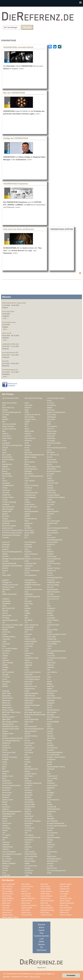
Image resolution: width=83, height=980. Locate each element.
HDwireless (6, 589)
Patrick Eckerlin (27, 908)
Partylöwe (50, 745)
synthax (5, 819)
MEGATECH (7, 705)
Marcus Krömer (27, 901)
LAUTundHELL (52, 644)
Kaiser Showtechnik (31, 625)
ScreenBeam (7, 788)
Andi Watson (26, 884)
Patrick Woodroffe (47, 908)
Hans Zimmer (26, 894)
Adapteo (5, 410)
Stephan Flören (8, 915)
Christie (5, 488)
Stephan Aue (64, 912)
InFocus (5, 613)
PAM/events (6, 743)
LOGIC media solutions (33, 672)
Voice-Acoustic (30, 852)
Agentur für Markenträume (56, 412)
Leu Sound (51, 656)
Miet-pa (27, 708)
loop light (5, 675)
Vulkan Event (52, 856)
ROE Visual (29, 776)
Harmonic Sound (8, 587)
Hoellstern (6, 599)
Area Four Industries (9, 424)
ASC (26, 426)
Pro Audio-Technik (53, 755)
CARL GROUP (30, 481)
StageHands (51, 811)
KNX (26, 632)
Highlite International (9, 594)
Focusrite (5, 561)
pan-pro (50, 743)
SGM (49, 790)
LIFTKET (50, 660)
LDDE (27, 651)
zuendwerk (28, 873)
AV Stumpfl (51, 441)
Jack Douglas (45, 894)
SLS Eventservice (53, 800)
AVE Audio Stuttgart (54, 443)
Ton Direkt (50, 828)
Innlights (27, 613)
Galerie (42, 930)
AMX (4, 422)
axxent (49, 450)
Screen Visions (52, 785)
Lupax (49, 677)
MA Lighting (6, 682)
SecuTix (27, 788)
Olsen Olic (6, 908)
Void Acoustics (52, 852)
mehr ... (6, 318)
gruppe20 (5, 580)
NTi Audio (50, 729)
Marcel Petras (7, 901)
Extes (27, 549)
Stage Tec (28, 811)
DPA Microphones (31, 519)
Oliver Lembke (46, 905)
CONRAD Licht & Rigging (56, 497)
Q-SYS (5, 764)
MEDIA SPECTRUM (54, 698)
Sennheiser (6, 790)
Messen (41, 944)
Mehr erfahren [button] (35, 977)
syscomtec (28, 819)
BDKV (4, 462)
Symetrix (50, 816)
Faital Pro (50, 552)
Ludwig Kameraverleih (32, 677)
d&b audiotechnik (8, 507)
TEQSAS (28, 826)
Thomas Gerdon (46, 915)
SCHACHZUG (7, 783)
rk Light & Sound (30, 774)
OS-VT (27, 738)
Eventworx (28, 545)
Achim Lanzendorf (8, 884)
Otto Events (51, 738)
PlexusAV (50, 750)
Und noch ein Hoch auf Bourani (19, 229)
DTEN (27, 521)
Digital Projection (53, 511)
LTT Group (6, 677)
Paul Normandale (66, 908)
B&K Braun (51, 452)
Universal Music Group (32, 837)
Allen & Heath (29, 417)
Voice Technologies (9, 852)
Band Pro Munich (8, 460)
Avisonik (5, 448)
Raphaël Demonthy (47, 910)
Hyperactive (6, 601)
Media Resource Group (33, 698)
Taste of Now (7, 823)
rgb (48, 771)
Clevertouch (51, 490)
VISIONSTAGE (7, 847)
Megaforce (51, 703)
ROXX (4, 778)
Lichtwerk (5, 660)
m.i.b (49, 679)
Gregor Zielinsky (46, 891)
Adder (27, 410)
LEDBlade (50, 653)
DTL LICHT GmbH (53, 521)
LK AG (27, 670)
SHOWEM (28, 793)
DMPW (27, 516)
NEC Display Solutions (10, 722)
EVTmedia (28, 547)
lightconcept (51, 663)
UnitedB (5, 837)
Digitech (5, 514)
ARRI (26, 424)
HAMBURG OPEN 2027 (11, 344)
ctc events (50, 504)
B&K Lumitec (7, 455)
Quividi (49, 764)
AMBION (5, 419)
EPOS (27, 535)
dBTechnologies (8, 509)
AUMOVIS (28, 441)
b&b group (28, 452)
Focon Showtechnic (54, 559)
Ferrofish (50, 554)
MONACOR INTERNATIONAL (35, 715)
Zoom (4, 873)
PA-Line (27, 741)
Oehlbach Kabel (8, 734)
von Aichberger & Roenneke (12, 854)
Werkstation (6, 861)
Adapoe (50, 408)
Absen (27, 403)
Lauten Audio (29, 644)
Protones (28, 762)
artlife (49, 424)
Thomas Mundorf (66, 915)
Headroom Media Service (33, 589)
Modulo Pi (6, 715)
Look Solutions (52, 672)
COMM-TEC (6, 495)
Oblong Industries (31, 731)
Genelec (27, 568)
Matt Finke (44, 903)
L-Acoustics (6, 639)
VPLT (49, 854)
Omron (5, 736)
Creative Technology (9, 502)
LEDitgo (5, 656)
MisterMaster (29, 710)
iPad (41, 933)
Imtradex (28, 608)
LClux (27, 649)
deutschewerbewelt (31, 511)
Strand (49, 814)
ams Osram (51, 419)
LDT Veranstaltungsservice (56, 651)
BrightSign (28, 471)
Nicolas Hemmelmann (29, 905)
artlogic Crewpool (8, 426)
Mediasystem (29, 701)
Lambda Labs (52, 639)
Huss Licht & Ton (53, 599)
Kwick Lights (51, 637)
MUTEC (50, 719)
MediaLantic (6, 701)
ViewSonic (6, 845)
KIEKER (5, 630)
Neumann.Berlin (8, 724)
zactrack (27, 868)
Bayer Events (52, 460)
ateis (4, 431)
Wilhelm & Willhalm (9, 863)
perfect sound (29, 748)
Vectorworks (29, 840)
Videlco (50, 842)
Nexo (26, 724)
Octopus (50, 731)
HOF (26, 599)
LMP (49, 670)
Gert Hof (24, 891)
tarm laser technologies (33, 821)
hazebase (28, 587)
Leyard (5, 658)
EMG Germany (52, 530)
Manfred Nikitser (8, 898)
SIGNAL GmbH (7, 800)
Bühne (41, 927)
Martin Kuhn (6, 903)
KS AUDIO (28, 634)
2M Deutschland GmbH (10, 398)
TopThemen (41, 950)
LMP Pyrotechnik (8, 672)
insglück (50, 613)
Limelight (5, 667)
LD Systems (6, 651)
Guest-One (51, 580)
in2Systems (51, 608)
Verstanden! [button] (71, 975)
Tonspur (5, 830)
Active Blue (28, 405)
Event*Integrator (30, 542)
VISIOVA (50, 847)
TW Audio (50, 835)
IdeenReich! (6, 604)
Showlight (50, 793)
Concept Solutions (53, 495)
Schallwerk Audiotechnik (33, 783)
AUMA (4, 441)
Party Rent (28, 745)
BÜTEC (50, 476)
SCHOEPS (28, 785)
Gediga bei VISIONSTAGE (16, 138)
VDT (4, 840)
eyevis (49, 549)
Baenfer (50, 457)
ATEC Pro (50, 429)
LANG (4, 641)
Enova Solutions (53, 533)
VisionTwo (28, 847)
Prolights (5, 759)
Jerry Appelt (64, 894)
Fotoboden (51, 561)
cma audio (6, 493)
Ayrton (4, 452)
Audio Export (51, 434)
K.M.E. (49, 623)
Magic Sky (51, 686)
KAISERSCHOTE (53, 625)
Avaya (27, 443)
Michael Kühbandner (67, 903)
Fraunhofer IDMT (31, 563)
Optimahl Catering (31, 736)
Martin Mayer (26, 903)
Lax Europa (29, 646)
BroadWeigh (6, 474)
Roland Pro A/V (52, 776)
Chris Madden (45, 886)
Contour (5, 500)
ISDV (26, 615)
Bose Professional (31, 469)
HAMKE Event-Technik (10, 585)
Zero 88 (5, 871)
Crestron (28, 502)
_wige (27, 875)
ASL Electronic (52, 426)
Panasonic (6, 745)
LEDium (27, 656)
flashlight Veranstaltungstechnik (13, 559)
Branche (41, 925)
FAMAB (5, 554)
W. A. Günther (7, 859)
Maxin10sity (6, 696)
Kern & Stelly (29, 627)
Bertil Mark (44, 884)
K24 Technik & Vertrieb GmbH (13, 625)
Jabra (27, 618)
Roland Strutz (26, 912)
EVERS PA (51, 545)
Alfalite (4, 417)
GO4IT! (27, 573)
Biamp (27, 464)
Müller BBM (6, 719)
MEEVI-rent (6, 703)
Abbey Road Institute (9, 403)
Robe (49, 774)
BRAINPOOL (52, 469)
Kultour (27, 637)
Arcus (49, 422)
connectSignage (30, 497)
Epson (49, 535)
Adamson (28, 408)
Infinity (27, 611)
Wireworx (50, 863)
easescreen (29, 523)
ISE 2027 (5, 361)
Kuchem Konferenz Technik (56, 634)
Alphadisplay (51, 417)
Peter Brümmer (7, 910)
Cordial (49, 500)
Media (41, 942)
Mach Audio (29, 682)
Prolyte (27, 759)
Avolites (27, 450)
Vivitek (27, 849)
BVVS (27, 478)
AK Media (6, 415)
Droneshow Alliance (9, 521)
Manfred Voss (45, 898)
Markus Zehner (52, 691)
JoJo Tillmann (26, 896)
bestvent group (52, 462)
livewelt (5, 670)
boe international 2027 (10, 353)
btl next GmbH (7, 476)
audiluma (5, 434)
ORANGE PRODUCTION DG (12, 738)
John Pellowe (7, 896)
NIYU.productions (31, 726)
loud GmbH (28, 675)
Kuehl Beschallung (9, 637)
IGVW (4, 606)
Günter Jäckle (65, 891)
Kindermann (29, 630)
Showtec (50, 795)
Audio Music (6, 436)
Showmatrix (6, 795)
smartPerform (29, 802)
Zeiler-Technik (52, 868)
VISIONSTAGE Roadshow (16, 184)
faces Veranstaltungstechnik (12, 552)
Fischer (27, 556)
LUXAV (5, 679)
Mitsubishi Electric (53, 710)
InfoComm (51, 611)
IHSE (26, 606)
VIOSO (27, 845)
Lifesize (27, 660)
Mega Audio (29, 703)
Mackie (49, 682)
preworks (5, 755)
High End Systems (53, 592)
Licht (41, 939)
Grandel (50, 573)
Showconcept (7, 793)
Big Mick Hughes (66, 884)
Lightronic (50, 665)
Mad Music (28, 684)
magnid (50, 689)
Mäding (50, 684)
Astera (27, 429)
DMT (49, 516)
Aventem (28, 445)
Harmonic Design (53, 585)
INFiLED (5, 611)
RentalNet (6, 771)
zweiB (49, 873)
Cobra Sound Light (31, 493)
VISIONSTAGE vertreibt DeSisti (18, 47)
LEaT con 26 (7, 333)
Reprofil (27, 771)
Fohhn (27, 561)
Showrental (28, 795)
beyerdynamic (7, 464)
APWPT (27, 422)
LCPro (49, 649)
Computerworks (30, 495)
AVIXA (27, 448)
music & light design (32, 719)
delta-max (50, 509)
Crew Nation (51, 502)
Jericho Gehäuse (53, 620)
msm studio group (53, 717)
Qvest (4, 767)
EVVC (49, 547)
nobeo (49, 726)
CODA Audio (51, 493)
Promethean (51, 759)
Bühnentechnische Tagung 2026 (14, 303)
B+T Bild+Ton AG (53, 455)
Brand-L (5, 471)
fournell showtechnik (9, 563)
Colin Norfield (64, 886)
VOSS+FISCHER (31, 854)
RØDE (27, 778)
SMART (5, 802)
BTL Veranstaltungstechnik (34, 476)
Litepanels (51, 667)
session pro (29, 790)
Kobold (49, 632)
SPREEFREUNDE (53, 809)
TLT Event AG (29, 828)
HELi (4, 592)
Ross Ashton (45, 912)
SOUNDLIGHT (30, 807)
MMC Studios (52, 712)
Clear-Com (6, 490)
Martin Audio (7, 693)
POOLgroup (29, 752)
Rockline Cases (8, 776)
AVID (49, 445)
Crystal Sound (29, 504)
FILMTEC (5, 556)
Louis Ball (63, 896)
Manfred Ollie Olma (28, 898)
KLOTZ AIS (6, 632)
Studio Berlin (29, 816)
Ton (41, 947)
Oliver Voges (64, 905)
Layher (49, 646)
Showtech (6, 797)
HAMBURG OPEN (53, 582)
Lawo (4, 646)
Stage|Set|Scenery (9, 814)
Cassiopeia (6, 483)
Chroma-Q (28, 488)
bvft (3, 478)
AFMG (27, 412)
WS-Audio (6, 866)
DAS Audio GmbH (31, 507)
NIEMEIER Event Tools (10, 726)
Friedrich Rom (65, 889)
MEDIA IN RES (7, 698)
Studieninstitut (7, 816)
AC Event (50, 403)
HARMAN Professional (32, 585)
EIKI (48, 526)
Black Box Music (30, 467)
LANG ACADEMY (31, 641)
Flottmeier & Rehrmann (33, 559)
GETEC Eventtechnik (32, 571)
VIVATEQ (5, 849)
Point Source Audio (9, 752)
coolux (27, 500)
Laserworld (6, 644)
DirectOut (50, 514)
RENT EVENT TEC (31, 769)
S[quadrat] (51, 819)
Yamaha (5, 868)
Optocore (50, 736)
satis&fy (50, 781)
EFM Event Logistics (9, 526)
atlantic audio (29, 431)
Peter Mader (26, 910)
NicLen (49, 724)
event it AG (6, 542)
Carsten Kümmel (27, 886)
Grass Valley (7, 575)
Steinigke (28, 814)
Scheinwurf (51, 783)
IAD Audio (28, 601)
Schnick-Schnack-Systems (11, 785)
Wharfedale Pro (52, 861)
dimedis (27, 514)
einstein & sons (7, 528)
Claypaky (50, 488)
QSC (26, 764)
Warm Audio (29, 859)
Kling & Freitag (52, 630)
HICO (27, 592)
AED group (51, 410)
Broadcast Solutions (54, 471)
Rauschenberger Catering (56, 767)
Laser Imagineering (54, 641)
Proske (5, 762)
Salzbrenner (6, 781)
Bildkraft (5, 467)
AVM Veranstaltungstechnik (56, 448)
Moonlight (50, 715)
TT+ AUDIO (6, 835)
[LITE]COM (6, 875)
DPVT (49, 519)
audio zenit (51, 436)
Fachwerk (28, 552)
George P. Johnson (54, 568)
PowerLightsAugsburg (55, 752)
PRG (26, 755)
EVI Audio (6, 547)
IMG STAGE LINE (8, 608)
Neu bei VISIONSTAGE (14, 93)
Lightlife (5, 665)
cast (26, 483)
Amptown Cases (30, 419)
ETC (26, 537)
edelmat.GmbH (52, 523)
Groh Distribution (30, 575)
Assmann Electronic (9, 429)
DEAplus (28, 509)
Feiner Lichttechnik (31, 554)
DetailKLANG (7, 511)
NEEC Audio (29, 722)
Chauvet (50, 485)
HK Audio (50, 594)
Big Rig (49, 464)
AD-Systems (51, 405)
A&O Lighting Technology (33, 398)
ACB (4, 405)
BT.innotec (51, 474)
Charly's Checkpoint (31, 485)
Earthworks (6, 523)
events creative (52, 542)
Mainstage (6, 691)
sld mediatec (29, 800)
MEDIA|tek (51, 701)
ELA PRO (28, 528)
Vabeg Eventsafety (53, 837)
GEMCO (5, 568)
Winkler (27, 863)
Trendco (50, 830)
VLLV (49, 849)
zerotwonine (29, 871)
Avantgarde (6, 443)
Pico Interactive (52, 748)
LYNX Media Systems (32, 679)
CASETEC (51, 481)
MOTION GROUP (8, 717)
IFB (48, 604)
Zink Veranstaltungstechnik (56, 871)
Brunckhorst (29, 474)
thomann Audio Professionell (57, 826)
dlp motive (6, 516)
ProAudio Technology (10, 757)
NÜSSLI (5, 731)
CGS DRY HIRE (53, 483)
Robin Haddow (65, 910)
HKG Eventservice (53, 597)
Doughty (5, 519)
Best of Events (30, 462)
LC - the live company (10, 649)
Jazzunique (51, 618)
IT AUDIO (50, 615)
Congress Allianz (8, 497)
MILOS (49, 708)
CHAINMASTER (8, 485)
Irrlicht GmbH (7, 615)
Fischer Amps (52, 556)
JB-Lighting (28, 620)
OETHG (27, 734)
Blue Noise (6, 469)
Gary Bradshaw (8, 891)
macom (5, 684)
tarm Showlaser (52, 821)
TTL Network (29, 835)
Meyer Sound (7, 708)
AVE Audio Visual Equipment (12, 445)
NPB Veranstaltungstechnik (34, 729)
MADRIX (5, 686)
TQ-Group (28, 830)
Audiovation (51, 438)
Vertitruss (28, 842)
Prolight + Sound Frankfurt (56, 757)
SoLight (5, 804)
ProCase (28, 757)
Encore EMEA (29, 533)
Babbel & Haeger (31, 457)
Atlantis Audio (52, 431)
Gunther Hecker (8, 894)
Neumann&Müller (53, 722)
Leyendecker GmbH (32, 658)
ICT (48, 601)
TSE (26, 833)
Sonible (50, 804)
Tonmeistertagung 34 (10, 370)
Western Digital (30, 861)
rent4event (51, 769)
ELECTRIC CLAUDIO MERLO (13, 530)
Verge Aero (6, 842)
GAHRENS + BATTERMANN (12, 566)
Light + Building (8, 663)
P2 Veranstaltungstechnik (11, 741)
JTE (4, 623)
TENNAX (5, 826)
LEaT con (5, 653)
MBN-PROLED (30, 696)
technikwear (29, 823)
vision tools (51, 845)
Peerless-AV (6, 748)
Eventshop (6, 545)
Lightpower (28, 665)
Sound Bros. (6, 807)
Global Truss (51, 571)
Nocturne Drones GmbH (11, 729)
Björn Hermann (7, 886)
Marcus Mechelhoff (47, 901)
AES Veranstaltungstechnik (12, 412)
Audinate (28, 434)
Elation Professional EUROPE (57, 528)
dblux (49, 507)
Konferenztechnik (41, 936)
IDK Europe (29, 604)
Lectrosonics (29, 653)
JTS (26, 623)
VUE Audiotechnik (31, 856)
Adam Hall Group (8, 408)
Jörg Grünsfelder (46, 896)
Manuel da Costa (66, 898)
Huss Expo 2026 (8, 311)
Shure (49, 797)
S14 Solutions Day (9, 322)
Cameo (5, 481)
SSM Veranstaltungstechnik (12, 811)
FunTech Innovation (54, 563)
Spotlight (28, 809)
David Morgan (7, 889)
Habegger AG (7, 582)
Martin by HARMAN (31, 693)
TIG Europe (6, 828)
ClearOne (28, 490)
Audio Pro (28, 436)
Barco (27, 460)
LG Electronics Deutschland (57, 658)
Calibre (49, 478)
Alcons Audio (51, 415)
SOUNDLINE (52, 807)
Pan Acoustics (29, 743)
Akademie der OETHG (32, 415)
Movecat (28, 717)
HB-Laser (50, 587)
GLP (4, 573)
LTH (48, 675)
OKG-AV (50, 734)
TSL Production (52, 833)
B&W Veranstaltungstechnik (34, 455)
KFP (48, 627)
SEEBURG (51, 788)
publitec (50, 762)
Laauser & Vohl (30, 639)
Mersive (50, 705)
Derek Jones (26, 889)
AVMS (4, 450)
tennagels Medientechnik (56, 823)
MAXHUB (50, 693)
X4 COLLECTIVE (31, 866)
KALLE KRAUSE (8, 627)
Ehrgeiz (27, 526)
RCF (4, 769)
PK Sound (28, 750)
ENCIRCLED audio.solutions (12, 533)
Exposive (5, 549)
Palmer (49, 741)
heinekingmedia (52, 589)
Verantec (50, 840)
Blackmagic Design (54, 467)
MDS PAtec (51, 696)
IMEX (49, 606)
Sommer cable (30, 804)
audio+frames (7, 438)
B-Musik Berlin (7, 457)
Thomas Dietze (27, 915)
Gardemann (29, 566)
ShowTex (28, 797)
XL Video (50, 866)
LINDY (27, 667)
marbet (27, 691)
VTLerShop (6, 856)
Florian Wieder (46, 889)
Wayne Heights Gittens (10, 917)
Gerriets (5, 571)
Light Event (28, 663)
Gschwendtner (30, 580)
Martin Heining (65, 901)
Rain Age (28, 767)
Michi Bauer (6, 905)
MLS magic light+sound (33, 712)
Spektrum (5, 809)
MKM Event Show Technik (11, 712)
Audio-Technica (30, 438)
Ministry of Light (8, 710)
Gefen (49, 566)
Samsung (28, 781)
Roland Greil (7, 912)
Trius (4, 833)
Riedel (4, 774)
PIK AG (5, 750)
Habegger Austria (31, 582)
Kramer (5, 634)
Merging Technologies (32, 705)
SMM (49, 802)
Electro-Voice (29, 530)
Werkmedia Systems (54, 859)
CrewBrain (6, 504)
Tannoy (5, 821)
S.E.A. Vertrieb (52, 778)
